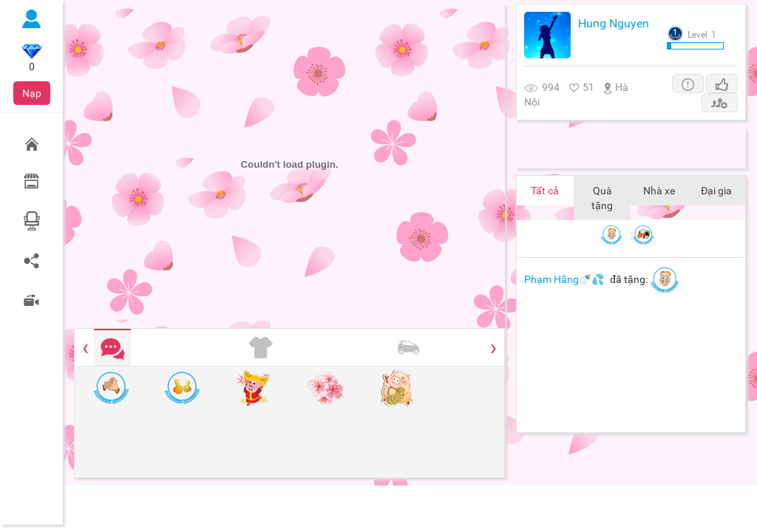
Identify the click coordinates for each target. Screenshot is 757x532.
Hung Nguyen (614, 23)
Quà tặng (602, 198)
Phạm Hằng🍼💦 (564, 279)
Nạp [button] (32, 93)
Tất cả (545, 191)
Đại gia (716, 191)
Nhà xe (659, 191)
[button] (688, 83)
